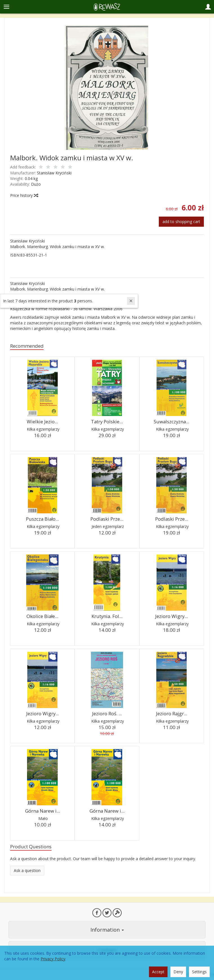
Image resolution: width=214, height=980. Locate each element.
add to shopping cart (181, 222)
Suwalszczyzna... (171, 422)
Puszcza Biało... (42, 519)
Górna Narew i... (43, 811)
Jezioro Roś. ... (107, 713)
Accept (158, 972)
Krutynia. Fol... (107, 616)
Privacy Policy (53, 959)
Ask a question (27, 870)
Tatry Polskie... (107, 422)
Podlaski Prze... (107, 519)
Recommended (27, 346)
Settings (199, 972)
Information (107, 930)
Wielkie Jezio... (42, 422)
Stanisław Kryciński (54, 173)
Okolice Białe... (42, 616)
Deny (178, 972)
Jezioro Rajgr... (172, 713)
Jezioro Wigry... (171, 616)
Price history (24, 195)
